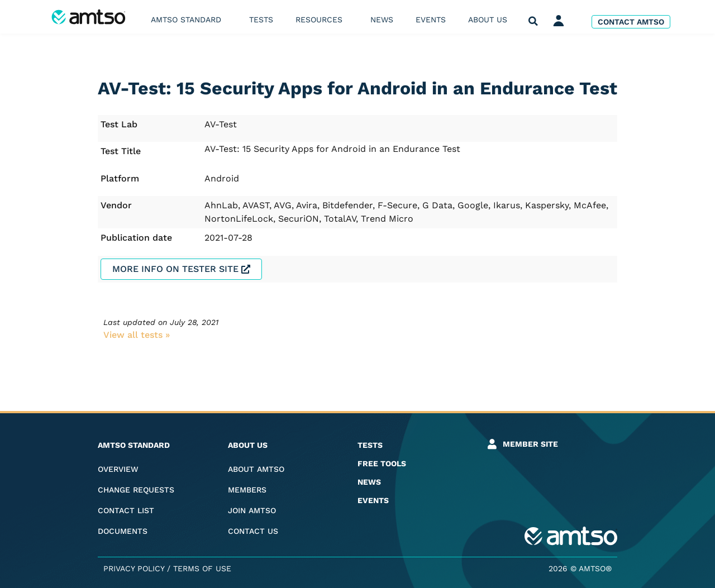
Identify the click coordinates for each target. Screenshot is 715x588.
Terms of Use (202, 568)
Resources (322, 20)
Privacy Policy (134, 568)
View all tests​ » (137, 335)
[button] (533, 21)
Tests (261, 20)
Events (431, 20)
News (382, 20)
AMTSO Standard (189, 20)
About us (490, 20)
